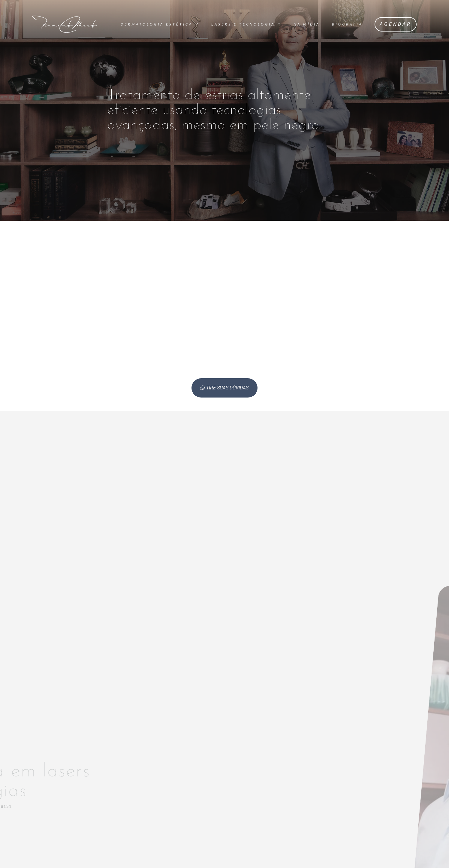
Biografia (347, 24)
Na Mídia (307, 24)
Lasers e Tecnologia (246, 24)
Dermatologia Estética (160, 24)
